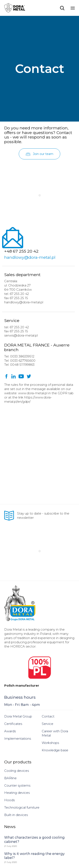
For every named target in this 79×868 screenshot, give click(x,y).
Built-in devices (16, 815)
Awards (10, 731)
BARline (10, 778)
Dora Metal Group (18, 716)
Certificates (13, 724)
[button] (39, 154)
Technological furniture (22, 807)
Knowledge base (55, 750)
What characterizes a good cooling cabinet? (34, 839)
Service (48, 724)
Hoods (9, 800)
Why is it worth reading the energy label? (34, 856)
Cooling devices (17, 771)
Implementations (18, 739)
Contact (48, 716)
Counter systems (17, 785)
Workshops (50, 743)
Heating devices (17, 793)
